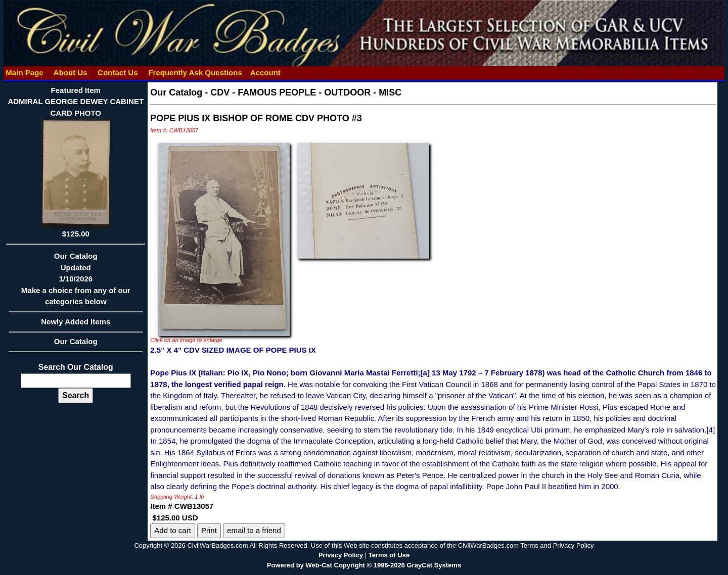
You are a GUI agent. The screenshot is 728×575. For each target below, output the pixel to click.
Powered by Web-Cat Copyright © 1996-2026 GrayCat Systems (364, 565)
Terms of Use (389, 555)
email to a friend (254, 530)
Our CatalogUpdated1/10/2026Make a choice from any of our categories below (76, 282)
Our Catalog (76, 341)
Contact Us (118, 73)
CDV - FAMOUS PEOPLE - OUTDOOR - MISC (306, 92)
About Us (70, 73)
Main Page (25, 73)
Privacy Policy (341, 555)
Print (209, 530)
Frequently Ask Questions (195, 73)
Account (265, 73)
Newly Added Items (76, 325)
